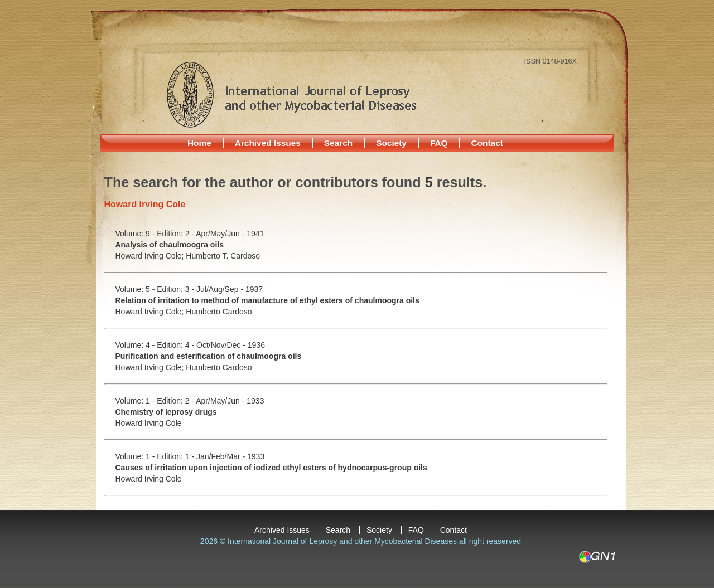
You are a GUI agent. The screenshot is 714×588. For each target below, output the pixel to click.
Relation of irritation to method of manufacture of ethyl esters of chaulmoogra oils (267, 300)
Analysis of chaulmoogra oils (170, 245)
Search (338, 143)
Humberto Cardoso (219, 312)
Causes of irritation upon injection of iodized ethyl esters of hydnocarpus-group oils (271, 468)
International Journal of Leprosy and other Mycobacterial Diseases (291, 94)
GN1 (597, 557)
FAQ (439, 143)
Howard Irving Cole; (151, 256)
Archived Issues (268, 143)
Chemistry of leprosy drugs (166, 412)
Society (391, 143)
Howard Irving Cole (149, 423)
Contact (487, 143)
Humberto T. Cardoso (223, 256)
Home (199, 143)
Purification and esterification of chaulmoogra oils (209, 356)
